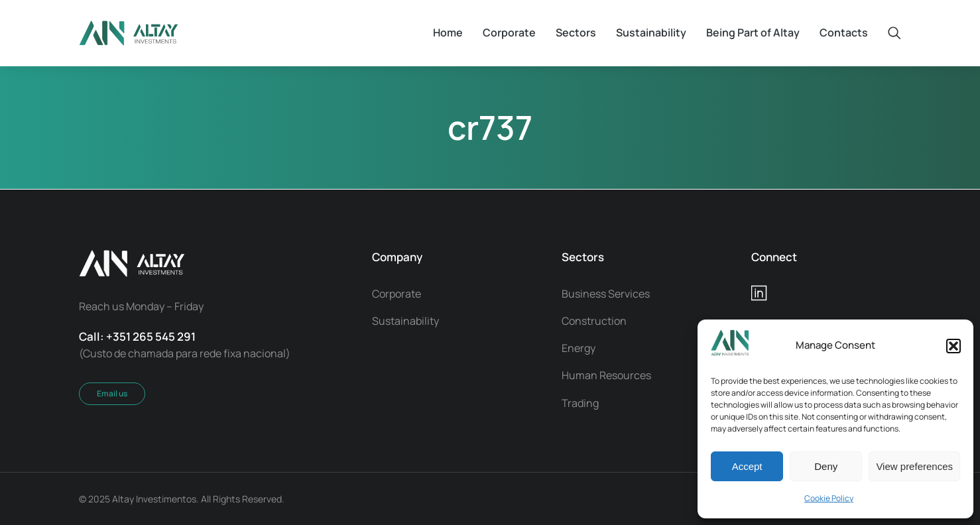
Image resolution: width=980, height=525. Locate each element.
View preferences (914, 466)
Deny (826, 466)
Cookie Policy (829, 498)
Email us (112, 393)
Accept (747, 466)
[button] (953, 346)
